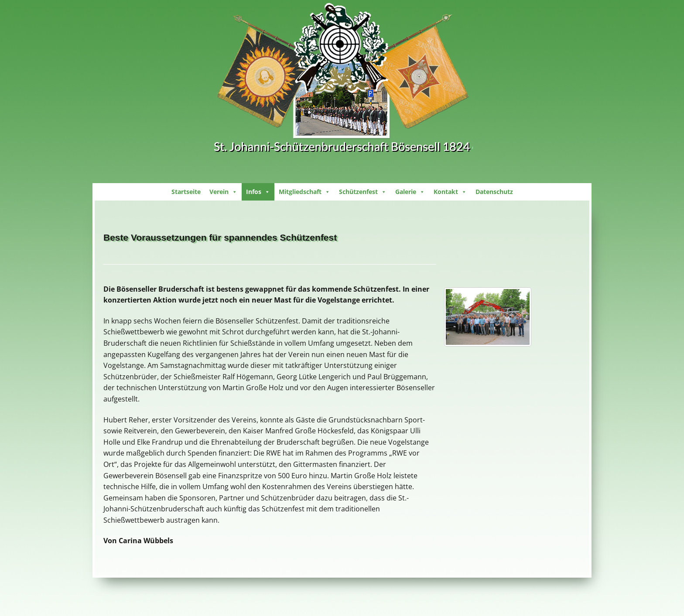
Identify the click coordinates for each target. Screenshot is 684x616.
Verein (223, 192)
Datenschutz (494, 192)
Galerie (410, 192)
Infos (258, 192)
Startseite (186, 192)
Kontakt (450, 192)
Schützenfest (363, 192)
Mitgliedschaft (304, 192)
